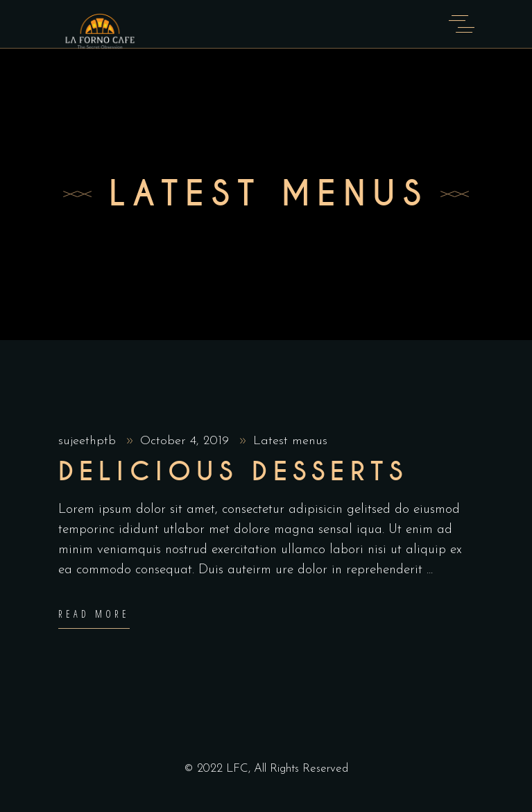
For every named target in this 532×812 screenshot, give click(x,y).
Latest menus (290, 441)
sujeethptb (89, 441)
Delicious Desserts (233, 472)
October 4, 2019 (187, 441)
